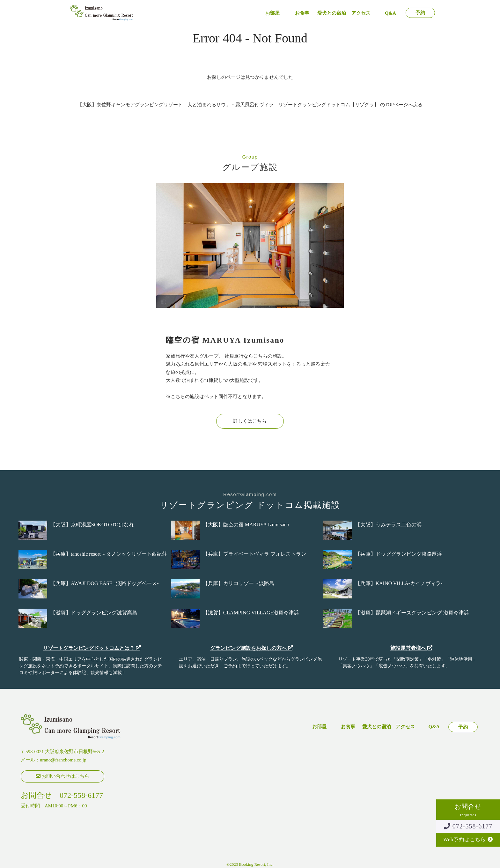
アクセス (361, 13)
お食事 (302, 13)
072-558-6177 (468, 826)
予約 (420, 13)
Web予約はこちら (468, 839)
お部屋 (272, 13)
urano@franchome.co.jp (63, 760)
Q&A (390, 13)
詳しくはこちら (250, 421)
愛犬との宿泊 (332, 13)
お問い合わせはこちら (63, 776)
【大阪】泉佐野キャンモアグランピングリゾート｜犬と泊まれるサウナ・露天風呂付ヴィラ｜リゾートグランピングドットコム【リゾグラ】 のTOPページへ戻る (250, 105)
